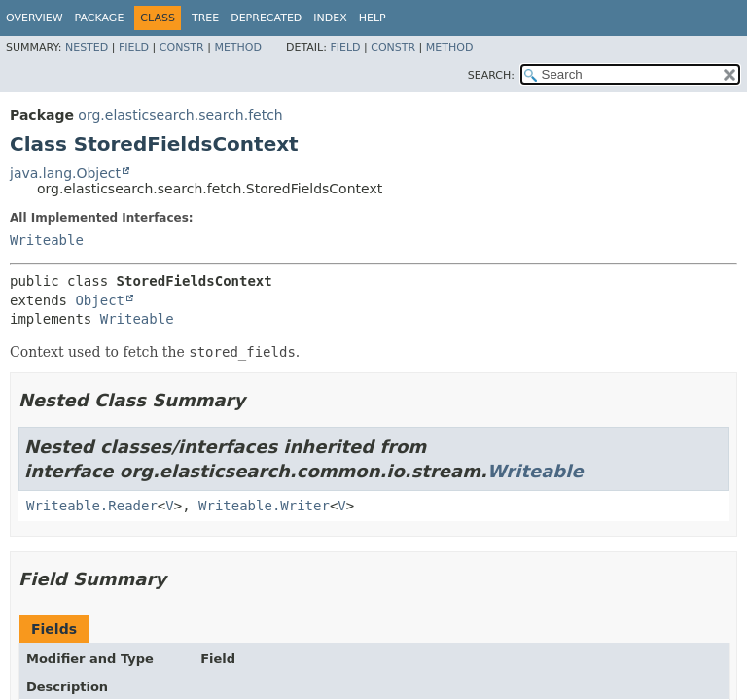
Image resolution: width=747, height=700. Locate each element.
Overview (35, 18)
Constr (182, 47)
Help (373, 18)
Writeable (47, 240)
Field (134, 47)
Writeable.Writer (264, 506)
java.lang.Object (65, 173)
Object (100, 300)
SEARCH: (491, 75)
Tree (205, 18)
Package (100, 18)
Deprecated (266, 18)
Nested (87, 47)
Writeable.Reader (92, 506)
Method (238, 47)
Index (330, 18)
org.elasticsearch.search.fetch (180, 115)
